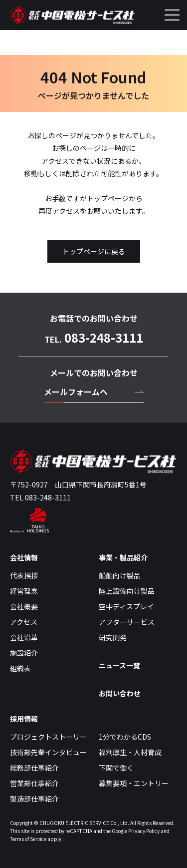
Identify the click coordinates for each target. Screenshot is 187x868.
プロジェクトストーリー (48, 737)
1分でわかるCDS (125, 737)
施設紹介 (24, 653)
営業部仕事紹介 (34, 783)
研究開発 (113, 637)
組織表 (20, 668)
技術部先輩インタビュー (48, 752)
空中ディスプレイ (126, 606)
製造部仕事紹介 (34, 799)
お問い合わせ (120, 693)
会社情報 (24, 557)
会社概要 (24, 606)
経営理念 (24, 591)
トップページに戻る (94, 251)
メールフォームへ (76, 392)
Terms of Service (28, 839)
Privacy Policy (144, 831)
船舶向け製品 (120, 575)
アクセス (24, 622)
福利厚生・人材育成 (130, 752)
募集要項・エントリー (134, 783)
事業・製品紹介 (123, 557)
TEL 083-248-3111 (40, 497)
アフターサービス (127, 622)
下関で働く (116, 768)
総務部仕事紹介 (34, 768)
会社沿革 (24, 637)
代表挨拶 (24, 575)
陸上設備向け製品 (127, 591)
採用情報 (24, 719)
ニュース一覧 (119, 665)
